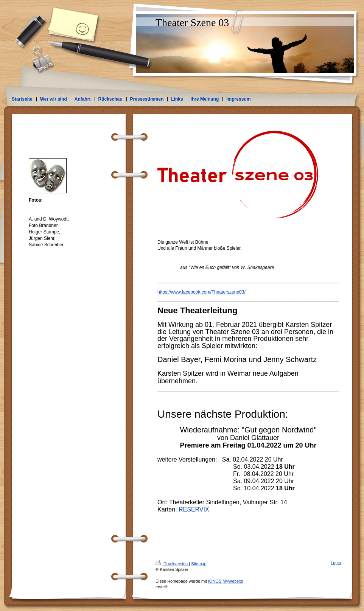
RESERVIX (194, 509)
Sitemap (199, 564)
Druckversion (172, 564)
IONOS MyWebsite (226, 581)
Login (336, 563)
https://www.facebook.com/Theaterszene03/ (201, 292)
